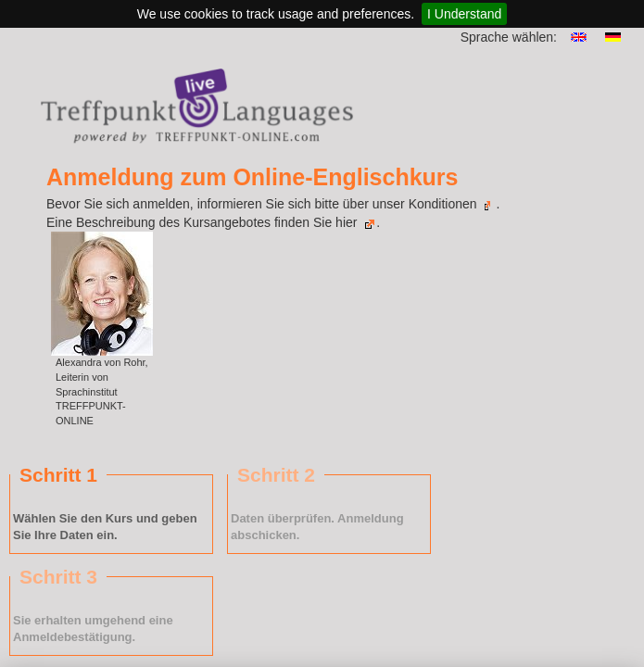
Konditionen (450, 204)
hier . (358, 222)
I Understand (464, 14)
